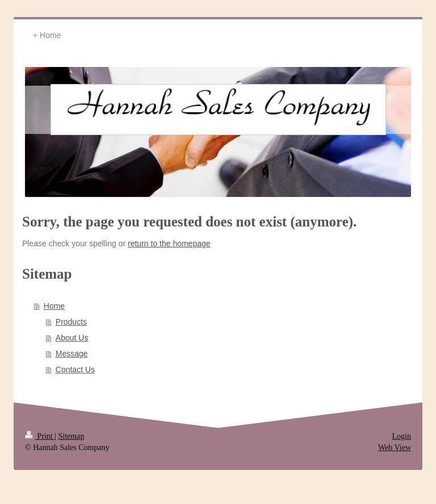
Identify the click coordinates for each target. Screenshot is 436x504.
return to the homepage (169, 243)
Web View (395, 448)
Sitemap (72, 436)
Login (402, 436)
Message (72, 354)
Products (71, 322)
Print (40, 436)
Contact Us (75, 369)
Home (54, 306)
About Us (72, 338)
